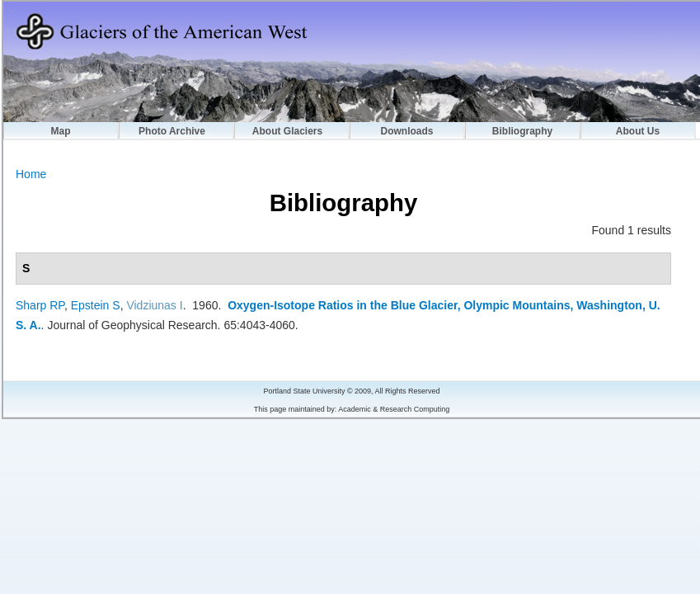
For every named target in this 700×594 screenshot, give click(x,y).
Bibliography (522, 131)
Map (61, 131)
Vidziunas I (154, 305)
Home (31, 174)
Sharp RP (40, 305)
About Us (638, 131)
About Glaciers (287, 131)
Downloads (406, 131)
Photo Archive (172, 131)
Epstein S (96, 305)
